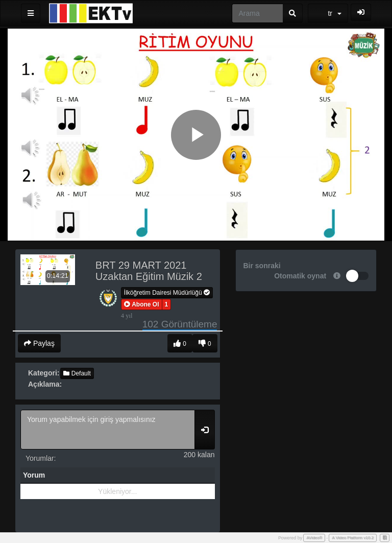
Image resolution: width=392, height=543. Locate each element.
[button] (142, 304)
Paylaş (39, 343)
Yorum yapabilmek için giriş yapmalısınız (108, 430)
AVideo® (314, 538)
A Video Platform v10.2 (353, 538)
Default (77, 373)
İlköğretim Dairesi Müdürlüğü (167, 293)
